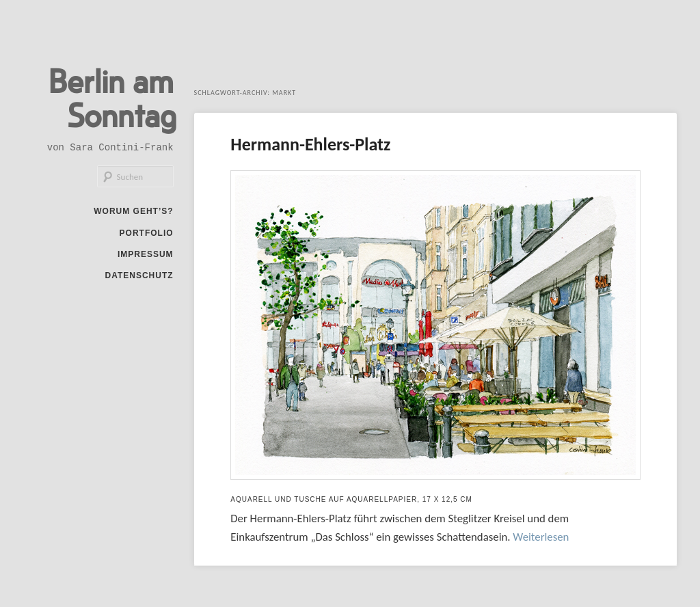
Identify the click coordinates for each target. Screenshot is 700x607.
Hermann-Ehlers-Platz (310, 144)
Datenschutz (139, 275)
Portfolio (147, 233)
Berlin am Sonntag (112, 97)
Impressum (146, 254)
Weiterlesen (541, 537)
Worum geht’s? (133, 211)
